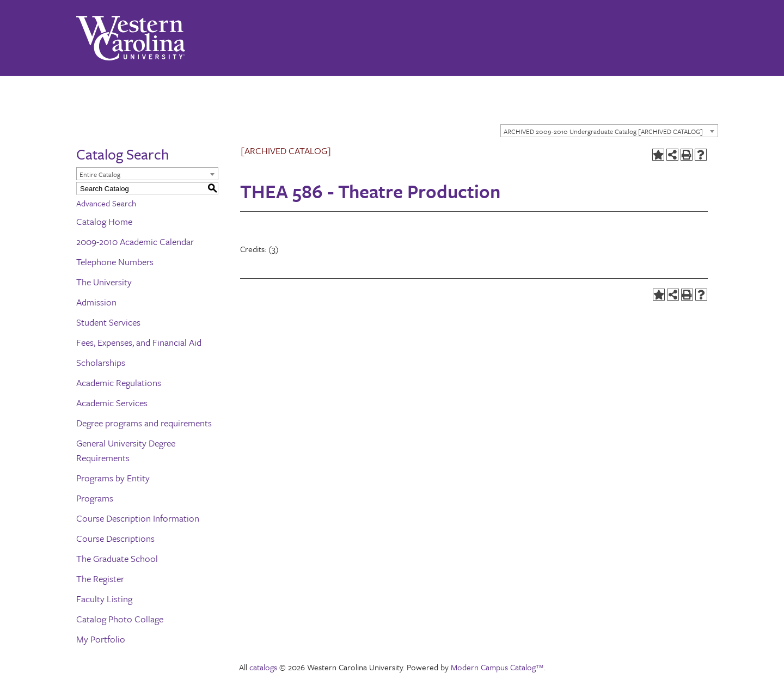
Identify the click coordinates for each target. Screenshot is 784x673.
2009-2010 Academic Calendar (135, 241)
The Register (100, 579)
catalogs (263, 667)
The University (104, 282)
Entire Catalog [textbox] (100, 174)
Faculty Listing (104, 599)
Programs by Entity (113, 478)
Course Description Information (138, 518)
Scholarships (101, 362)
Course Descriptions (115, 538)
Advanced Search (106, 203)
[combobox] (609, 131)
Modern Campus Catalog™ (497, 667)
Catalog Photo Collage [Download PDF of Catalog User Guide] (120, 619)
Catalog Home (104, 221)
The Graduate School (117, 558)
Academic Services (112, 403)
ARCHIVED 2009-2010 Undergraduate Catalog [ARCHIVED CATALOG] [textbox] (603, 131)
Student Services (108, 322)
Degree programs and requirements (144, 423)
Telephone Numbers (115, 262)
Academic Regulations (119, 383)
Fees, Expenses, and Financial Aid (139, 342)
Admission (96, 302)
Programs (95, 498)
